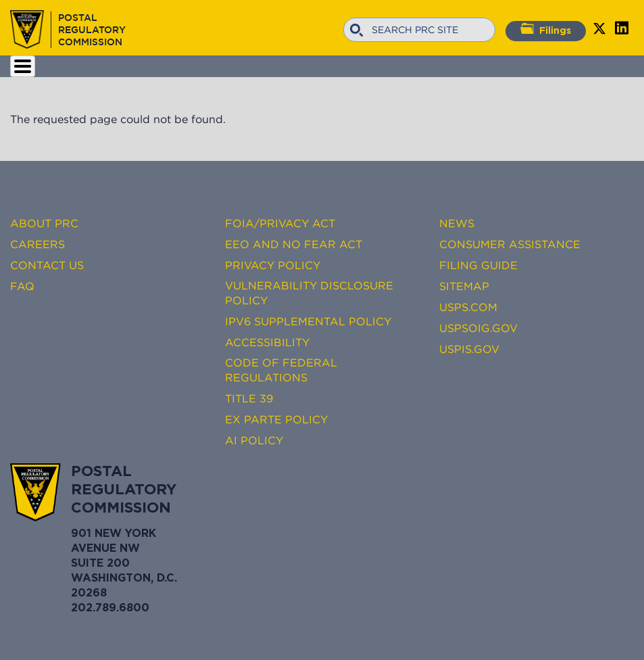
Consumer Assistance (510, 244)
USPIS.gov (469, 349)
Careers (38, 244)
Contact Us (47, 265)
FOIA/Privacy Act (280, 223)
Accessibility (267, 342)
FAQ (22, 286)
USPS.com (468, 307)
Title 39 (249, 398)
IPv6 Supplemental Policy (308, 321)
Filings (546, 29)
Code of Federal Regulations (281, 370)
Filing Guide (478, 265)
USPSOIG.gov (478, 328)
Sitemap (464, 286)
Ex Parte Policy (276, 419)
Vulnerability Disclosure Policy (309, 293)
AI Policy (254, 440)
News (457, 223)
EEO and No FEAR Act (294, 244)
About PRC (44, 223)
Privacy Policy (273, 265)
